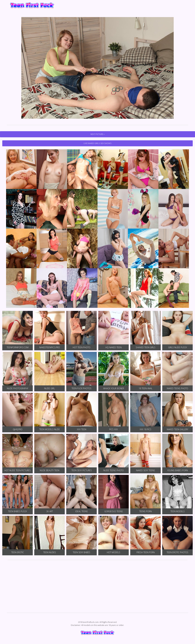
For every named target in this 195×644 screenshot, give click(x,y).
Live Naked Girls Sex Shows (98, 143)
